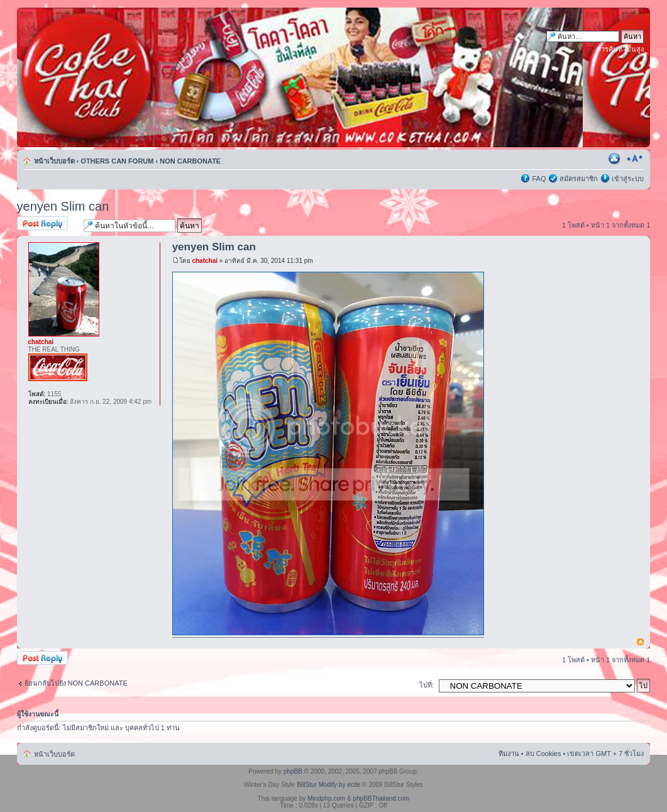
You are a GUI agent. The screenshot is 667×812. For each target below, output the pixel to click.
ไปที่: (427, 685)
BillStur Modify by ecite (328, 785)
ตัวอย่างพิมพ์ (615, 159)
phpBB (293, 771)
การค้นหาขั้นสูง (620, 49)
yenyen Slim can (63, 206)
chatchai (205, 261)
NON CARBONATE (190, 161)
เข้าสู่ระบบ (628, 179)
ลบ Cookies (543, 754)
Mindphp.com (326, 798)
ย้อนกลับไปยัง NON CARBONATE (76, 683)
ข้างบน (640, 642)
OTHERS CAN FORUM (117, 161)
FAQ (539, 179)
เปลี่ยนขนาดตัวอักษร (635, 159)
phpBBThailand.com (381, 798)
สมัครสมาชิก (579, 179)
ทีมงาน (509, 754)
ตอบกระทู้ (47, 224)
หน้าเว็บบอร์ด (54, 161)
